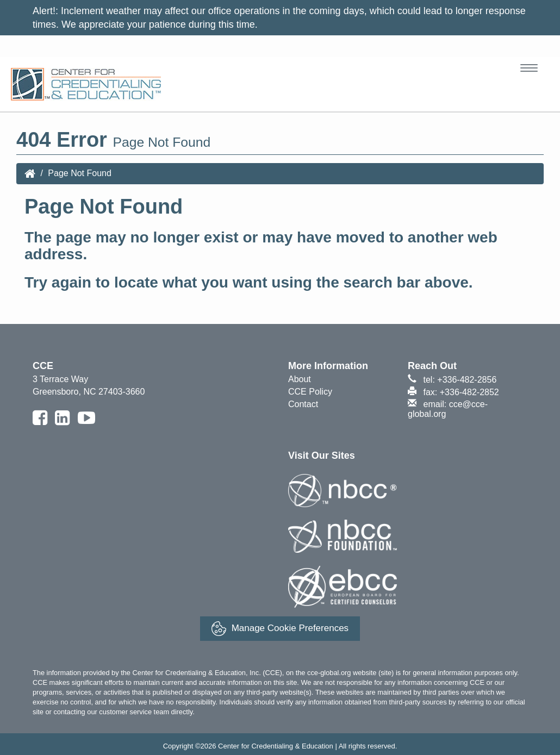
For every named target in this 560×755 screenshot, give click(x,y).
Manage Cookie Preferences (280, 629)
